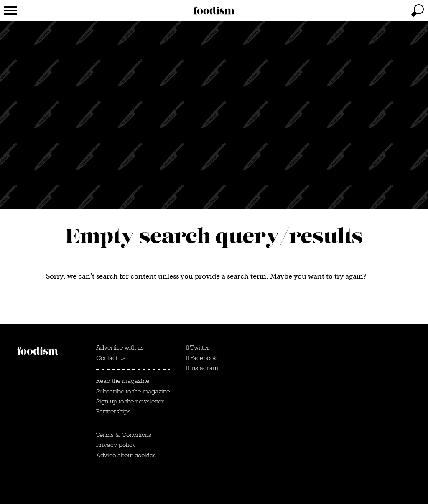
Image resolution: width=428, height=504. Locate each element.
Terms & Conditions (124, 435)
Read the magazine (123, 381)
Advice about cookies (126, 455)
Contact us (111, 358)
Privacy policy (116, 445)
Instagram (202, 368)
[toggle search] (418, 10)
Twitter (198, 347)
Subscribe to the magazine (133, 391)
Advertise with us (120, 347)
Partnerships (113, 411)
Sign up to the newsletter (130, 401)
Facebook (202, 358)
